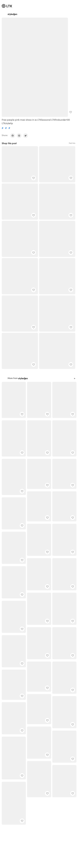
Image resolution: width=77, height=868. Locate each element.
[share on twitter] (26, 136)
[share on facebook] (13, 136)
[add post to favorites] (71, 112)
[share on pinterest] (19, 136)
